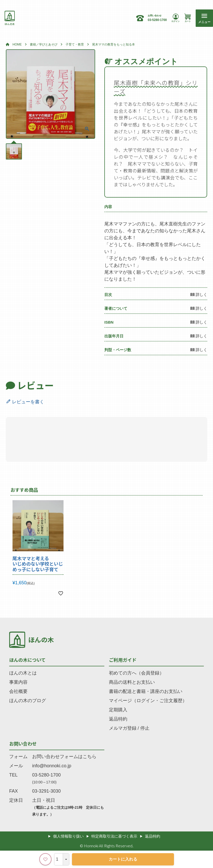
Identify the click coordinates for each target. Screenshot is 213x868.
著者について (116, 308)
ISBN (109, 322)
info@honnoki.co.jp (52, 766)
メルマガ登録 (123, 728)
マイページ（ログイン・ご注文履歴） (148, 701)
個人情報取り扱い (68, 836)
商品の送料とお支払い (132, 682)
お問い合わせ (23, 744)
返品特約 (118, 719)
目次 (108, 295)
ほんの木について (27, 660)
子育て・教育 (75, 44)
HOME (17, 44)
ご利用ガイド (123, 660)
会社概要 (18, 691)
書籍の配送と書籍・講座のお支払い (146, 691)
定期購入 (118, 710)
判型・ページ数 (118, 350)
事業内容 (18, 682)
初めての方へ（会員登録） (136, 673)
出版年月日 (114, 336)
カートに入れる (123, 859)
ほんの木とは (23, 673)
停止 (145, 728)
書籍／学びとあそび (44, 44)
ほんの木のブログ (28, 701)
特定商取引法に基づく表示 (114, 836)
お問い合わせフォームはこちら (64, 757)
